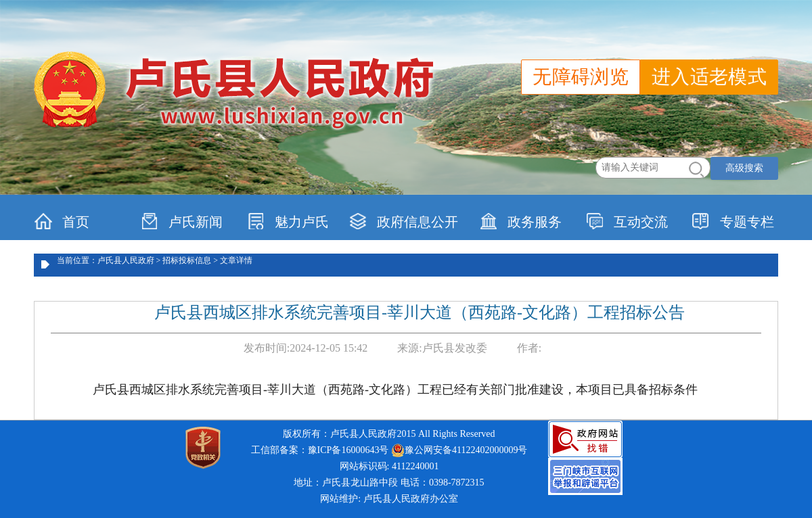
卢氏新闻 (182, 221)
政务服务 (521, 221)
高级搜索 (744, 168)
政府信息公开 (404, 221)
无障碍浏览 (581, 77)
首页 (62, 221)
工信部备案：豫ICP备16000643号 (320, 450)
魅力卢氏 (288, 221)
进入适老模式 (709, 77)
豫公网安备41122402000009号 (459, 450)
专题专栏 (733, 221)
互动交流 (627, 221)
